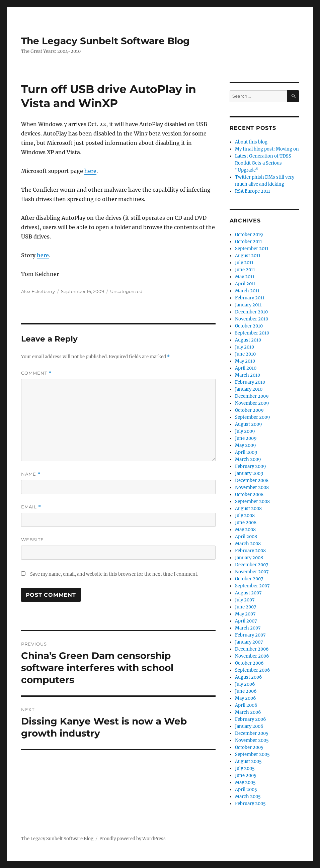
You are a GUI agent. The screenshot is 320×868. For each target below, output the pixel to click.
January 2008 (249, 558)
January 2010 (249, 389)
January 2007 (249, 642)
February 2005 (250, 804)
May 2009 (246, 445)
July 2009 (245, 431)
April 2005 (246, 790)
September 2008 (252, 502)
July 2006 (245, 684)
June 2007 (246, 607)
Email (31, 507)
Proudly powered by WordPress (133, 839)
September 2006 (253, 670)
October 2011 (249, 242)
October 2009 (249, 410)
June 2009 (246, 438)
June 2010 (245, 354)
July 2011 (244, 263)
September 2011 (252, 249)
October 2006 (249, 663)
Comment (36, 373)
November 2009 (252, 403)
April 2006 (246, 705)
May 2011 (245, 277)
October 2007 (249, 579)
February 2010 (250, 382)
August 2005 (248, 761)
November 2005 (252, 740)
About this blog (251, 142)
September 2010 (252, 333)
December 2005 (252, 733)
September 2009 (253, 417)
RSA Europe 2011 (253, 191)
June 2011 (245, 270)
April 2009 (246, 452)
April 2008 (246, 537)
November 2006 (252, 656)
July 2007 (245, 600)
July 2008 (245, 516)
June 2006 (246, 691)
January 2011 (248, 305)
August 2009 (249, 424)
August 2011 (248, 256)
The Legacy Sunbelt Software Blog (105, 41)
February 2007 (250, 635)
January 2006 (249, 726)
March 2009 (248, 459)
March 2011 (247, 291)
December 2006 (252, 649)
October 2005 (249, 747)
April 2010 (246, 368)
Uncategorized (126, 291)
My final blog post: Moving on (267, 149)
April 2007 (246, 621)
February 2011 (250, 298)
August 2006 (249, 677)
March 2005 (248, 797)
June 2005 (246, 776)
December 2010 (251, 312)
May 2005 (245, 783)
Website (32, 540)
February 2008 (250, 551)
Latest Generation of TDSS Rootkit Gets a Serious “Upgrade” (263, 163)
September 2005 (252, 754)
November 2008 (252, 488)
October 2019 (249, 235)
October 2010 (249, 326)
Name (31, 474)
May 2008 (245, 530)
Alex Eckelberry (38, 291)
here (90, 171)
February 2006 (251, 719)
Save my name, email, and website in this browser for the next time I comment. (114, 574)
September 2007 (252, 586)
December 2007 (252, 565)
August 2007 (248, 593)
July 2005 (245, 768)
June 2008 (246, 523)
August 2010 (248, 340)
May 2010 (245, 361)
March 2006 (248, 712)
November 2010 (252, 319)
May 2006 (246, 698)
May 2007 (245, 614)
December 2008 (252, 480)
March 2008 (248, 544)
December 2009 (252, 396)
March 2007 (248, 628)
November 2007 (252, 572)
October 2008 (249, 495)
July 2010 (245, 347)
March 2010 (248, 375)
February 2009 (251, 466)
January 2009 (249, 473)
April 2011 (245, 284)
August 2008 (248, 509)
